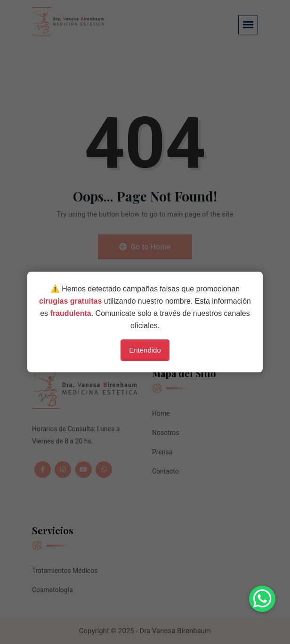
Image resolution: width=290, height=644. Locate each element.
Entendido (145, 350)
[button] (262, 599)
